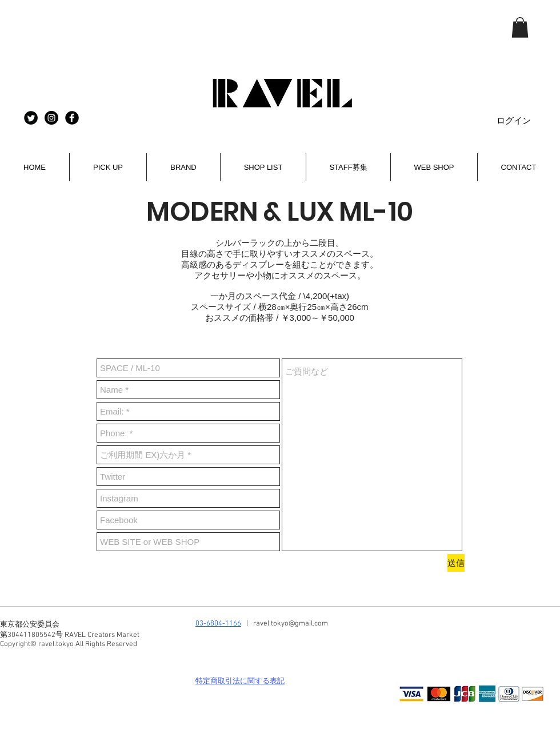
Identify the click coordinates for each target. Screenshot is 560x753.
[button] (520, 27)
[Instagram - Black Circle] (51, 118)
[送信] (456, 563)
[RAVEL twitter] (31, 118)
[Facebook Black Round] (72, 118)
